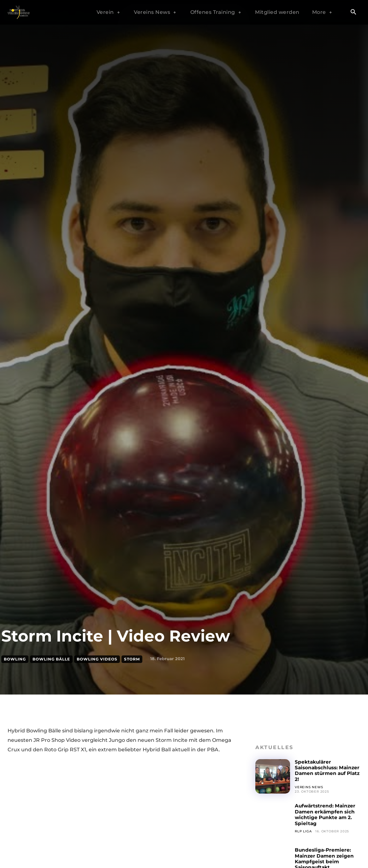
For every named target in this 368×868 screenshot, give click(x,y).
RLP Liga (303, 831)
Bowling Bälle (51, 659)
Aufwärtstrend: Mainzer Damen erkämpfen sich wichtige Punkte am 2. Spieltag (326, 814)
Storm (132, 659)
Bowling (15, 659)
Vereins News (309, 787)
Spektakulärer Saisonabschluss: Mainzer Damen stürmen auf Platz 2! (322, 771)
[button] (353, 13)
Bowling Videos (97, 659)
